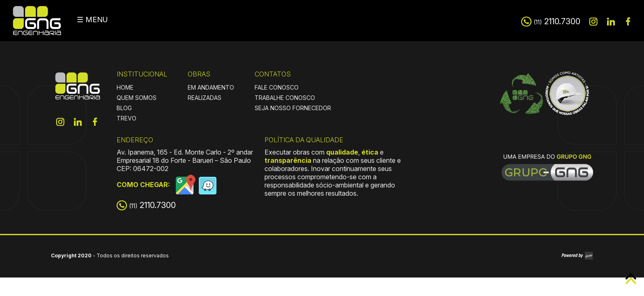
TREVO (126, 118)
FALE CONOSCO (277, 87)
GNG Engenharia (37, 21)
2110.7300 (557, 21)
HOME (125, 87)
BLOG (124, 108)
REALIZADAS (205, 98)
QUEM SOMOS (137, 98)
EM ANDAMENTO (211, 87)
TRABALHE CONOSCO (285, 98)
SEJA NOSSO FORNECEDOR (293, 108)
